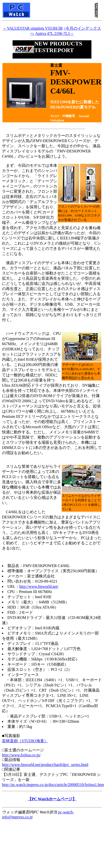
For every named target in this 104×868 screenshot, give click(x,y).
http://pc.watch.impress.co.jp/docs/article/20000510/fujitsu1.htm (53, 785)
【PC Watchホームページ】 (52, 799)
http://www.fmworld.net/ (39, 586)
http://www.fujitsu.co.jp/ (21, 755)
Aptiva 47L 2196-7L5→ (54, 33)
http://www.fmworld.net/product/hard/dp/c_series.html (45, 765)
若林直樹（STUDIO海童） (25, 741)
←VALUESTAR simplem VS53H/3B (33, 28)
